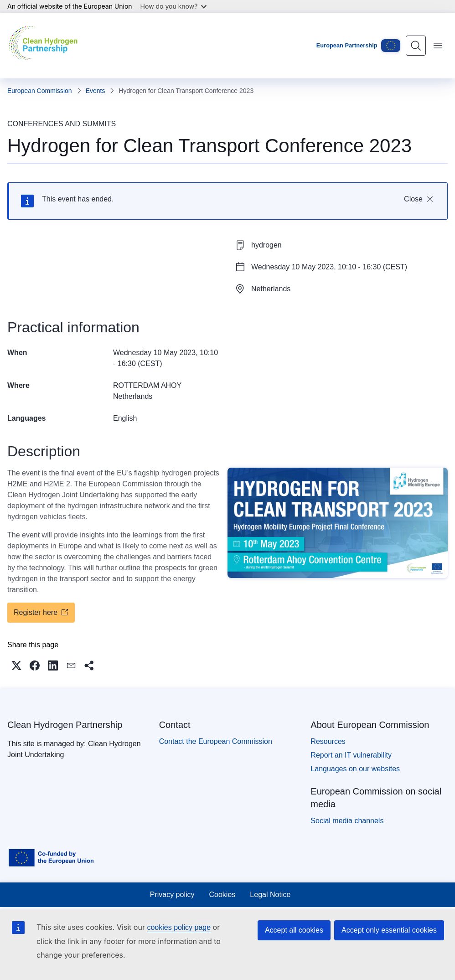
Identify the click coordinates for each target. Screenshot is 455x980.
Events (96, 91)
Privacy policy (172, 895)
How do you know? (174, 6)
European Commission (40, 91)
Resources (328, 741)
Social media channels (347, 821)
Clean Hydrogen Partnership (65, 725)
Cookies (222, 895)
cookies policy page (179, 927)
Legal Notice (270, 895)
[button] (16, 665)
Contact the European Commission (216, 741)
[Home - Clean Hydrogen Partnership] (45, 46)
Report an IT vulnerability (351, 755)
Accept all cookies (294, 930)
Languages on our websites (355, 769)
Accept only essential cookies (389, 930)
